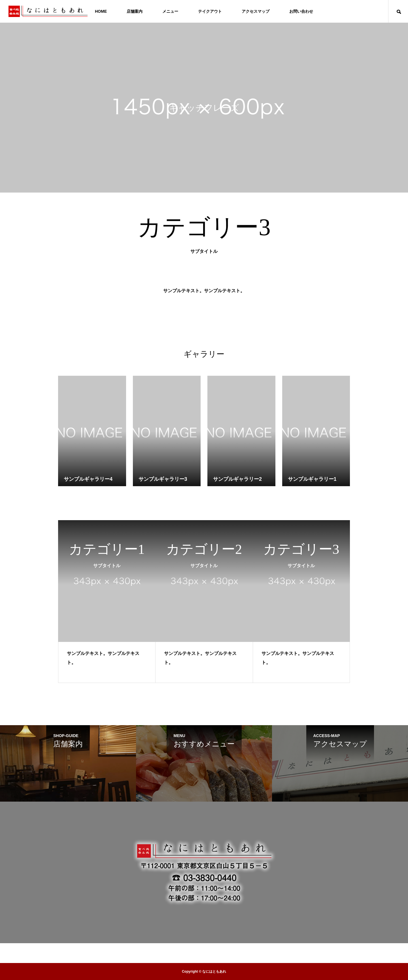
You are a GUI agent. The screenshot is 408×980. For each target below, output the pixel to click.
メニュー (170, 11)
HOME (101, 11)
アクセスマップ (256, 11)
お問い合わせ (301, 11)
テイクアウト (210, 11)
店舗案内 (135, 11)
